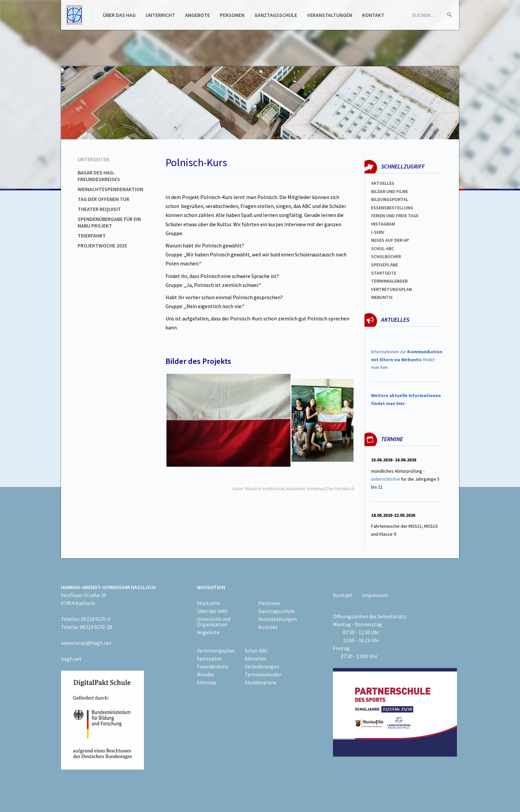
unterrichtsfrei (386, 479)
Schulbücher (386, 256)
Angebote (197, 15)
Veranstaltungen (330, 15)
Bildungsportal (390, 199)
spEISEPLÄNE (385, 265)
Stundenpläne (261, 682)
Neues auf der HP (390, 240)
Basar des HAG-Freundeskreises (99, 176)
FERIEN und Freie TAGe (395, 216)
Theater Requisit (99, 209)
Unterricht (160, 15)
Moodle (205, 674)
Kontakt (373, 15)
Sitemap (207, 682)
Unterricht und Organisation (214, 622)
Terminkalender (389, 281)
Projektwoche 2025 (102, 245)
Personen (232, 15)
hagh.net (71, 659)
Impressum (375, 595)
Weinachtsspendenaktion (110, 189)
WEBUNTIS (382, 297)
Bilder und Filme (390, 191)
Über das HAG (119, 15)
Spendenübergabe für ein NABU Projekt (109, 222)
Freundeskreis (213, 666)
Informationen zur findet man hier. (407, 360)
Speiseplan (209, 658)
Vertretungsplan (391, 289)
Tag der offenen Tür (103, 199)
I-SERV (378, 232)
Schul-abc (383, 248)
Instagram (383, 224)
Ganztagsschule (276, 15)
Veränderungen (262, 666)
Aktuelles (383, 183)
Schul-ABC (257, 650)
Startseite (384, 273)
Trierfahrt (92, 236)
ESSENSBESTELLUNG (392, 208)
